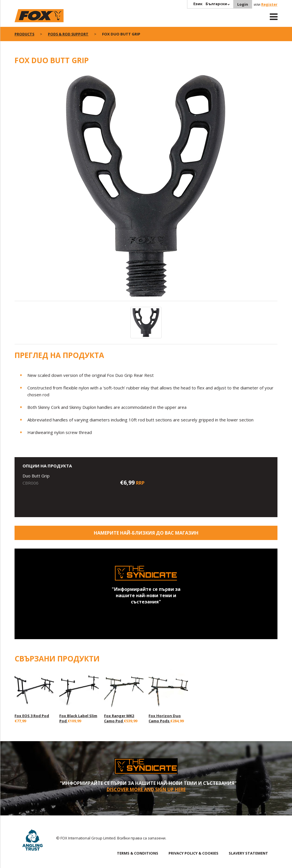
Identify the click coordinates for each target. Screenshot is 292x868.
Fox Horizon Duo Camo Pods (165, 718)
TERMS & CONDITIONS (138, 853)
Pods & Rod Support (70, 34)
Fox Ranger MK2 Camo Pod (119, 718)
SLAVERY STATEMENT (248, 853)
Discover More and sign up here (146, 789)
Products (25, 34)
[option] (146, 186)
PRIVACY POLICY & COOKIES (193, 853)
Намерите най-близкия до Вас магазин (146, 533)
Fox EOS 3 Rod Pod (32, 716)
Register (269, 4)
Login (242, 4)
